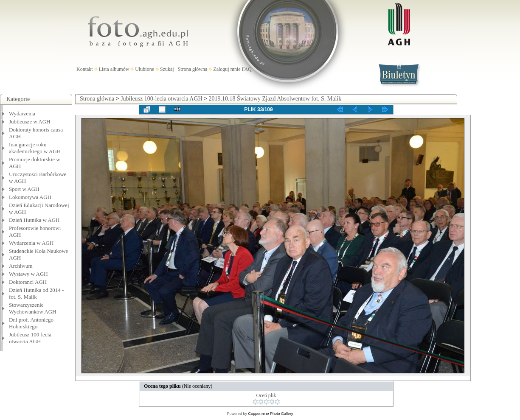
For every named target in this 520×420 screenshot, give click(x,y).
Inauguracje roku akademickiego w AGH (35, 148)
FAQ (247, 69)
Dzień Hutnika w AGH (34, 220)
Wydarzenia (22, 113)
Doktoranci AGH (28, 282)
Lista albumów (114, 69)
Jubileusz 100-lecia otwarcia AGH (30, 338)
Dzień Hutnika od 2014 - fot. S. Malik (36, 293)
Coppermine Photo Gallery (270, 414)
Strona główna (193, 69)
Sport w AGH (24, 189)
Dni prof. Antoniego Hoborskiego (31, 323)
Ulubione (145, 69)
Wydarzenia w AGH (31, 243)
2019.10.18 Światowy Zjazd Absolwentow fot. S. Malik (275, 99)
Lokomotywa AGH (30, 197)
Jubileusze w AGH (30, 122)
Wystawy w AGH (28, 274)
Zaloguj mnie (227, 69)
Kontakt (85, 69)
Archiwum (21, 266)
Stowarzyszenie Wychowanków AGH (33, 308)
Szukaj (167, 69)
